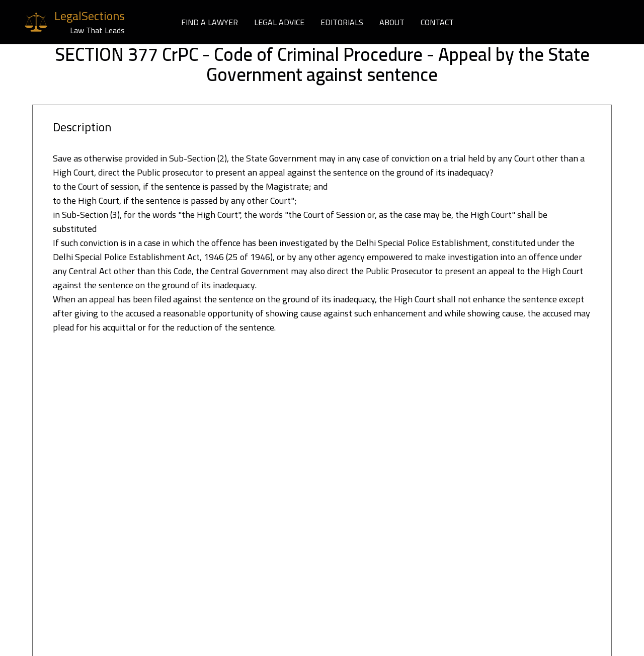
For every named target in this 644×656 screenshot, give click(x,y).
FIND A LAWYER (210, 22)
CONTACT (437, 22)
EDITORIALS (342, 22)
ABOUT (392, 22)
